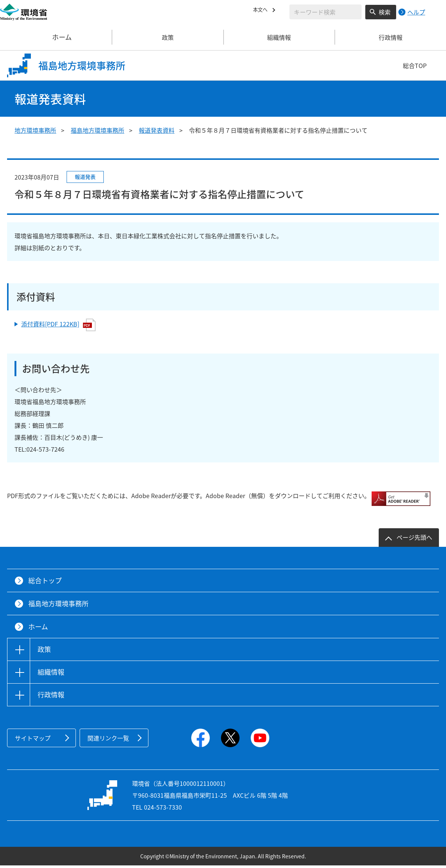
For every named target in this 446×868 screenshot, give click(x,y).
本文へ (262, 11)
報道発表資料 (157, 130)
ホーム (56, 37)
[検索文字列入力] (325, 12)
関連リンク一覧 (108, 740)
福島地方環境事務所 (97, 130)
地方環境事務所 (35, 130)
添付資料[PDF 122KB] (58, 325)
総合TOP (415, 65)
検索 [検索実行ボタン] (385, 12)
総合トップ (45, 583)
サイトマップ (33, 740)
